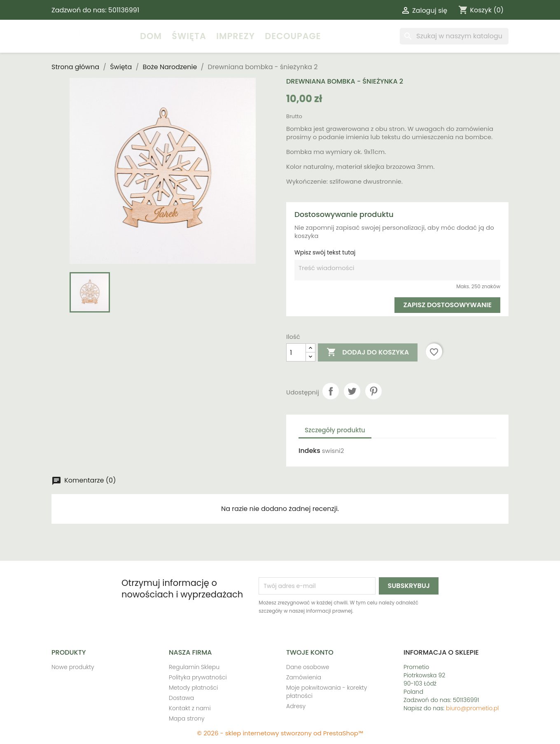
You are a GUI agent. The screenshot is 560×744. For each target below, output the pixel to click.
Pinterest (373, 391)
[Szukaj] (454, 36)
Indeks (309, 451)
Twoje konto (310, 652)
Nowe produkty (73, 667)
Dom (151, 36)
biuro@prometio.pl (472, 708)
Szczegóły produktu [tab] (335, 430)
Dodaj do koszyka (368, 352)
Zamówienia (304, 677)
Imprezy (236, 36)
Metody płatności (193, 688)
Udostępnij (331, 391)
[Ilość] (296, 352)
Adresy (296, 706)
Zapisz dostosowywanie (447, 305)
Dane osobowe (308, 667)
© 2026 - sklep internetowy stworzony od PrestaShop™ (280, 733)
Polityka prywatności (198, 677)
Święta (189, 36)
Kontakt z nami (190, 708)
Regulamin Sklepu (194, 667)
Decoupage (293, 36)
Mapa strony (187, 718)
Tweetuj (352, 391)
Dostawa (181, 698)
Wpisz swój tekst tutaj (325, 252)
